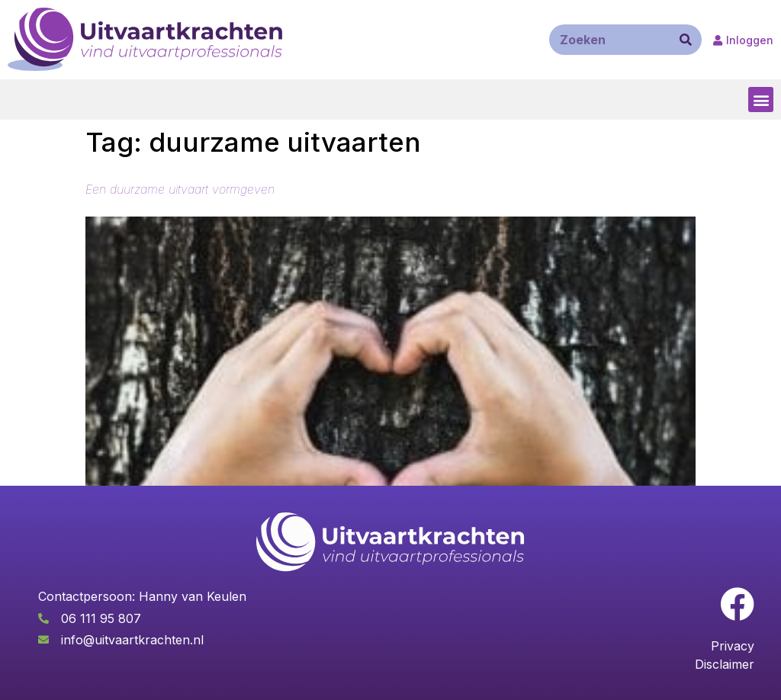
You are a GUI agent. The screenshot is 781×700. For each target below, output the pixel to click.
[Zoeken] (686, 40)
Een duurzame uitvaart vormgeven (180, 189)
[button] (761, 100)
